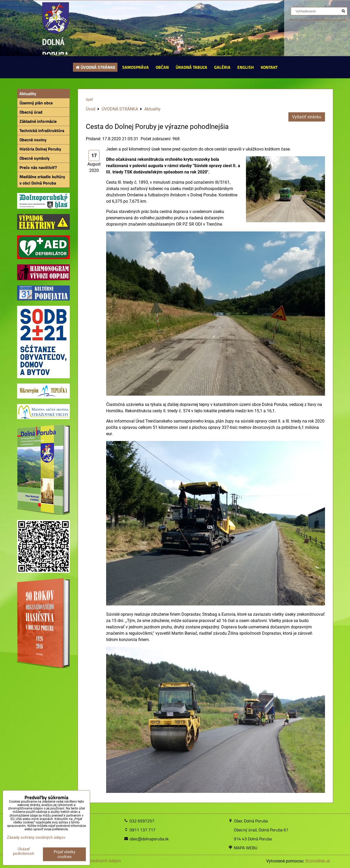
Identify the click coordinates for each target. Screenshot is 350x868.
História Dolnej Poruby (40, 149)
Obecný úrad (31, 112)
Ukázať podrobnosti (24, 851)
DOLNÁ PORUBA (55, 48)
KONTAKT (269, 67)
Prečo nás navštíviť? (38, 167)
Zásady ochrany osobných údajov (36, 837)
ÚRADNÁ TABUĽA (191, 67)
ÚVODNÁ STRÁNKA (95, 67)
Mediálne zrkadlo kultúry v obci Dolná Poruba (42, 180)
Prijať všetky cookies (65, 854)
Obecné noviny (33, 140)
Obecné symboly (34, 158)
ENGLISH (246, 67)
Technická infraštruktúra (42, 130)
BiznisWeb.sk (318, 861)
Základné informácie (38, 121)
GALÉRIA (222, 67)
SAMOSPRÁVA (135, 67)
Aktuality (28, 94)
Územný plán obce (36, 103)
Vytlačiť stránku (307, 117)
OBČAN (162, 67)
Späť (89, 100)
